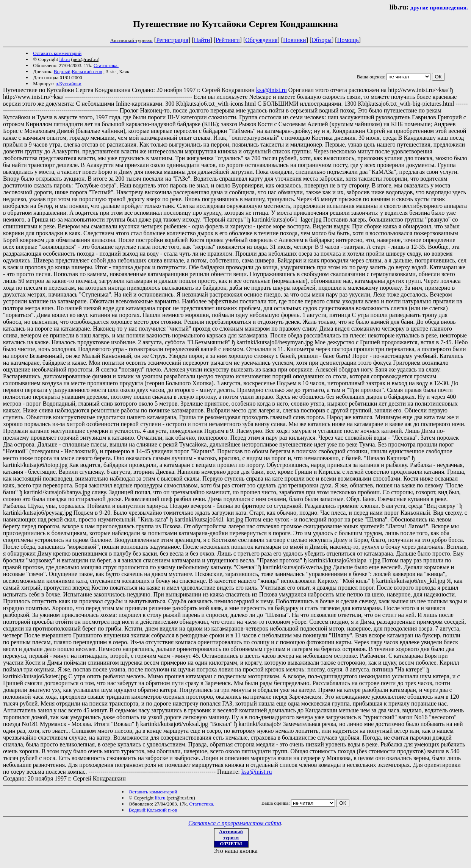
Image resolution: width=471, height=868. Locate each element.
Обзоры (322, 40)
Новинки (295, 40)
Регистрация (172, 40)
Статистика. (106, 65)
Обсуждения (261, 40)
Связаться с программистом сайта (235, 823)
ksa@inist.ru (271, 90)
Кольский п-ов (87, 71)
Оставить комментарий (57, 53)
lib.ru (64, 59)
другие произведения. (439, 7)
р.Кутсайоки (69, 84)
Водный (62, 71)
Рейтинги (228, 40)
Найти (202, 40)
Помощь (348, 40)
